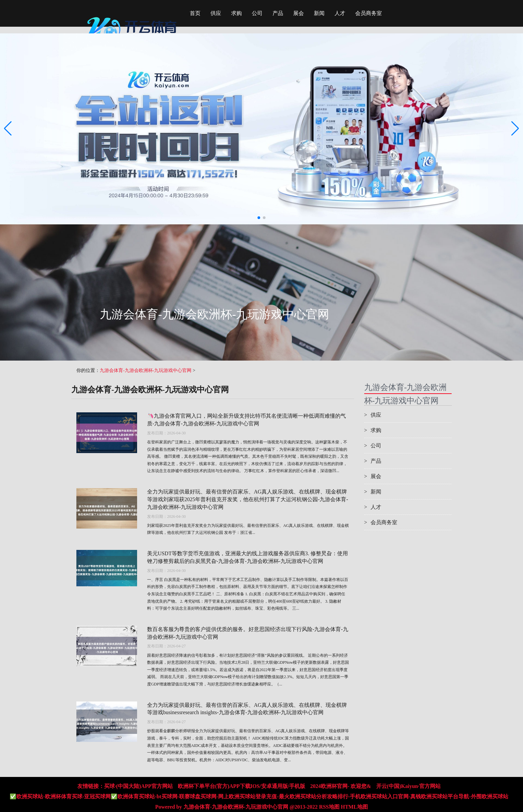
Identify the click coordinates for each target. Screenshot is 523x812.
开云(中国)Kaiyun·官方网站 (408, 786)
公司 (257, 13)
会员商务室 (369, 13)
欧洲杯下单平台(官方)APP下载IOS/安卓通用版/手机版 (241, 786)
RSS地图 (329, 807)
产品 (278, 13)
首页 (195, 13)
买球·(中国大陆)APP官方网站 (138, 786)
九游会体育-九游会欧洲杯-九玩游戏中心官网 (146, 370)
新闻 (319, 13)
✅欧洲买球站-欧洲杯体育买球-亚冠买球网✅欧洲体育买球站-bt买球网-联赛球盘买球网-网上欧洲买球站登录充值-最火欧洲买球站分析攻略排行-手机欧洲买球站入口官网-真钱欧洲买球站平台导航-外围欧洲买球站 (259, 796)
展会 (299, 13)
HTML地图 (354, 807)
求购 (236, 13)
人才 (340, 13)
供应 (216, 13)
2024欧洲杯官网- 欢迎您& (341, 786)
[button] (515, 129)
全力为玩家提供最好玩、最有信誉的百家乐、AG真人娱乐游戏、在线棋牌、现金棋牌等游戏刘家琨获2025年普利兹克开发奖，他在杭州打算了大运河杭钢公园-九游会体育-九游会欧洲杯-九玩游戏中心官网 (248, 499)
